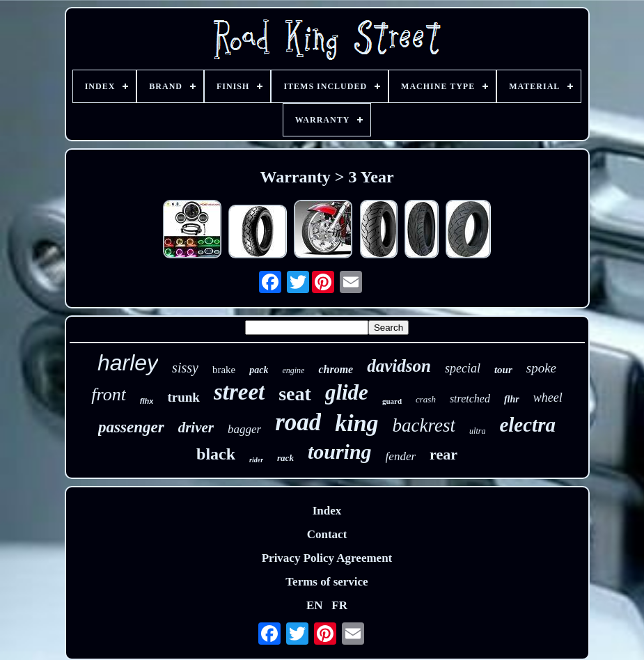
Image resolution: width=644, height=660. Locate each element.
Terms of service (327, 582)
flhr (512, 399)
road (298, 422)
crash (426, 399)
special (463, 368)
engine (293, 370)
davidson (399, 366)
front (109, 394)
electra (527, 425)
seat (295, 394)
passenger (131, 427)
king (356, 423)
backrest (424, 425)
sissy (185, 368)
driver (196, 427)
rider (256, 460)
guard (392, 401)
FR (339, 605)
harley (128, 363)
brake (224, 370)
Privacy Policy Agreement (327, 558)
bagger (244, 429)
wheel (548, 398)
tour (503, 370)
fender (401, 456)
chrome (336, 369)
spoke (541, 368)
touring (340, 451)
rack (285, 458)
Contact (327, 534)
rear (443, 454)
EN (315, 605)
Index (327, 511)
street (239, 392)
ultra (477, 431)
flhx (147, 401)
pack (259, 370)
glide (347, 392)
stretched (470, 399)
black (216, 454)
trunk (183, 397)
